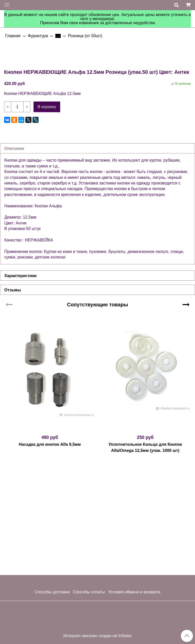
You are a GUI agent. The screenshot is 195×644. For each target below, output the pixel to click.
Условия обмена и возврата (134, 592)
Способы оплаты (89, 592)
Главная (13, 36)
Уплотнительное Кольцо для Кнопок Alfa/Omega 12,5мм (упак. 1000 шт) (145, 561)
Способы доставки (52, 592)
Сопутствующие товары (98, 418)
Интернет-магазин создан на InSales (97, 636)
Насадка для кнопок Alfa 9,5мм (50, 558)
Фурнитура (38, 36)
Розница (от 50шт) (85, 36)
